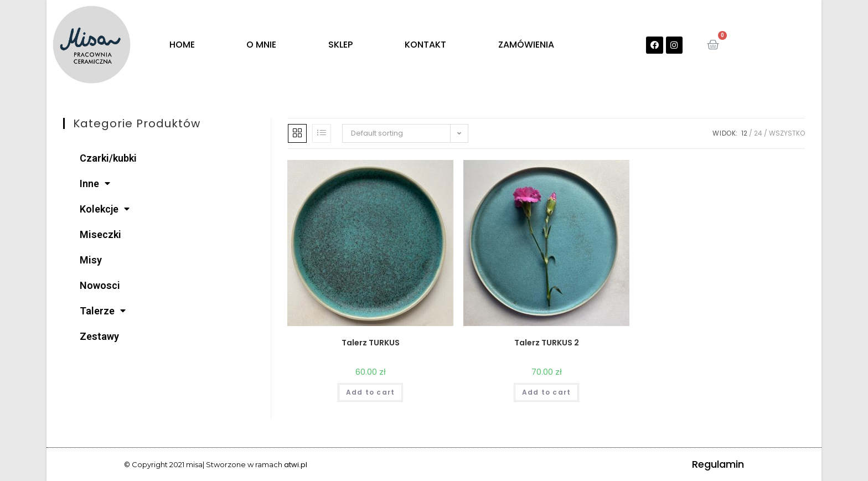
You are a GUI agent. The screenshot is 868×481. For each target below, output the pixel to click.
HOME (182, 45)
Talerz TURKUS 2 (547, 343)
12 (744, 133)
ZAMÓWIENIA (526, 45)
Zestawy (99, 336)
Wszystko (787, 133)
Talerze (103, 311)
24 (758, 133)
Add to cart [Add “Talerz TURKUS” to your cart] (370, 392)
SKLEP (340, 45)
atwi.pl (296, 465)
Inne (95, 183)
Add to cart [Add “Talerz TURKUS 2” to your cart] (546, 392)
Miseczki (100, 234)
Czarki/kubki (108, 158)
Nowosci (100, 285)
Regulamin (718, 464)
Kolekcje (105, 209)
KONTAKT (425, 45)
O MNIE (261, 45)
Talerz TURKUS (371, 343)
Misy (91, 260)
